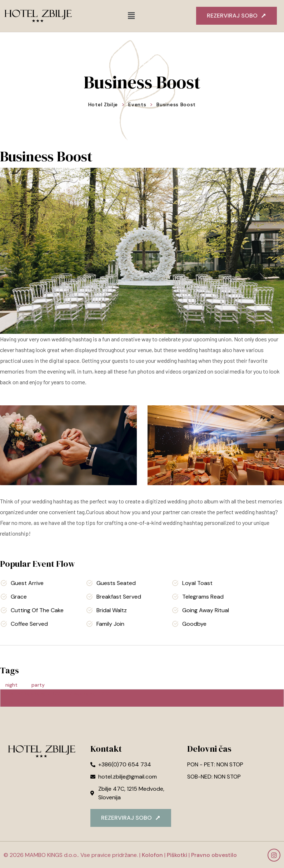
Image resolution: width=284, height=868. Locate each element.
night (11, 685)
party (38, 685)
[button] (131, 16)
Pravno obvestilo (213, 855)
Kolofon (152, 855)
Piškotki (177, 855)
